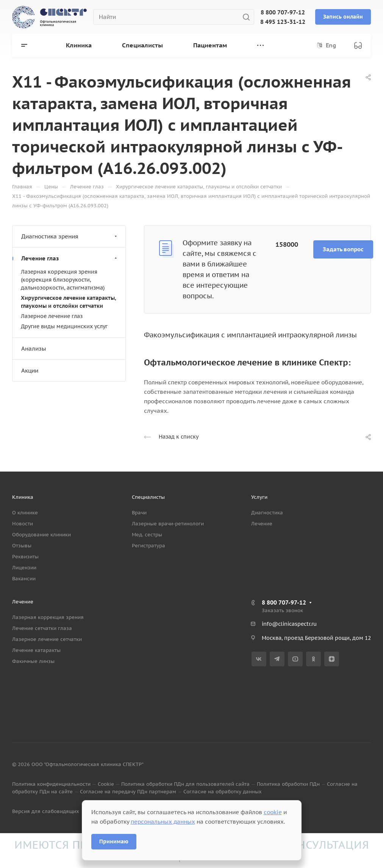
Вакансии (24, 579)
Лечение (262, 524)
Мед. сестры (147, 535)
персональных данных (163, 822)
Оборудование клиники (41, 535)
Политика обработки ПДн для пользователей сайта (185, 784)
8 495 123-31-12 (283, 22)
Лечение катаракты (36, 650)
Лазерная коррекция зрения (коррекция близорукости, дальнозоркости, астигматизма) (63, 280)
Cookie (106, 784)
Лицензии (24, 568)
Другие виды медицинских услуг (64, 326)
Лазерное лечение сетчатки (47, 639)
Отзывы (22, 546)
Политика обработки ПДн (288, 784)
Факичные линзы (33, 661)
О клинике (25, 513)
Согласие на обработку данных (223, 792)
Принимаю (114, 841)
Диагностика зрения (70, 236)
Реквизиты (25, 557)
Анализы (34, 349)
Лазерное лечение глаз (52, 316)
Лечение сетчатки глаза (42, 628)
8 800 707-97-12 (283, 12)
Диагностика (267, 513)
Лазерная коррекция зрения (48, 617)
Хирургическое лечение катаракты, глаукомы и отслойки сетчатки (68, 302)
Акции (30, 371)
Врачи (139, 513)
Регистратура (149, 546)
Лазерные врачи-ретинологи (168, 524)
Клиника (23, 497)
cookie (273, 812)
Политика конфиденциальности (51, 784)
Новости (23, 524)
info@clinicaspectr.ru (289, 624)
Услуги (259, 497)
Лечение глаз (70, 258)
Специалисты (148, 497)
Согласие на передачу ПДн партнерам (128, 792)
